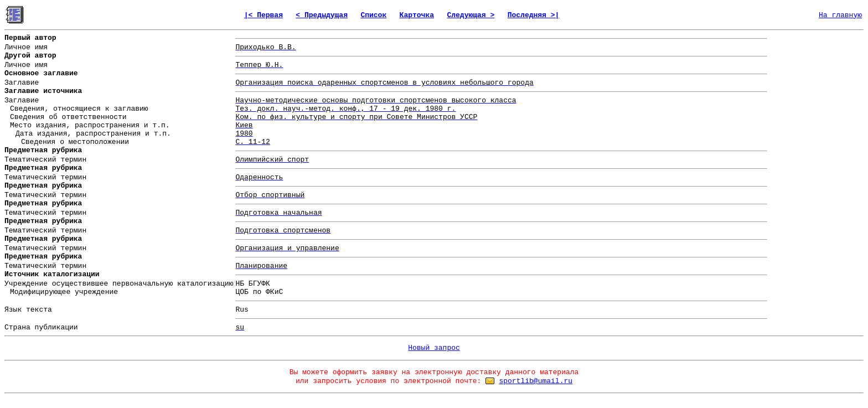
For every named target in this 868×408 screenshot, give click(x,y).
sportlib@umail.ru (536, 381)
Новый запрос (434, 348)
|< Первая (263, 15)
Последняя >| (534, 15)
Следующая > (471, 15)
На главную (840, 15)
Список (373, 15)
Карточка (417, 15)
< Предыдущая (322, 15)
